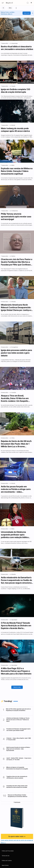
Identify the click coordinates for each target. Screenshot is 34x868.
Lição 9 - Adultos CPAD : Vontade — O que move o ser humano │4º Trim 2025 (19, 759)
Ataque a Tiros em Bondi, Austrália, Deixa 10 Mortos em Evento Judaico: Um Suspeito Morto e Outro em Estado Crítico (16, 399)
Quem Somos (5, 865)
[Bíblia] (13, 166)
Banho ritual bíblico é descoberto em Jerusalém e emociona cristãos (17, 48)
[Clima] (13, 438)
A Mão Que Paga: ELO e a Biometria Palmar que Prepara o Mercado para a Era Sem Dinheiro (16, 671)
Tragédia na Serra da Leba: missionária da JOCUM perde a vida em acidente (17, 777)
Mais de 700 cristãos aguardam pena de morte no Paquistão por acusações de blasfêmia (18, 710)
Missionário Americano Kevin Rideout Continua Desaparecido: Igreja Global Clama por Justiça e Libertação (16, 308)
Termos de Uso (6, 856)
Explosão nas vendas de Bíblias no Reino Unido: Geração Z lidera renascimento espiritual (17, 171)
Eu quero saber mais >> (17, 836)
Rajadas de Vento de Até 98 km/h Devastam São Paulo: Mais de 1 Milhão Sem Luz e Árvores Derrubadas (16, 444)
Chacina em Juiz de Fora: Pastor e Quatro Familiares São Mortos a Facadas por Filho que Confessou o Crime (17, 262)
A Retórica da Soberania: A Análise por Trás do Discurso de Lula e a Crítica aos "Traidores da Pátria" (18, 720)
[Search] (28, 3)
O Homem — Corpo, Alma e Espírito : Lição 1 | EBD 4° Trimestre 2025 (19, 739)
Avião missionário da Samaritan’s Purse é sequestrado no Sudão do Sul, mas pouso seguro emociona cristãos (16, 580)
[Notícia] (13, 256)
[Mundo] (13, 125)
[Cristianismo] (15, 211)
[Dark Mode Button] (31, 3)
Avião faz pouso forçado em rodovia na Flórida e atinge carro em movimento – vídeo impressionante (16, 490)
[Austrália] (14, 393)
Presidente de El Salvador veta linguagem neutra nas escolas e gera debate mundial (18, 730)
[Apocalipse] (14, 620)
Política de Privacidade (8, 851)
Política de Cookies (7, 861)
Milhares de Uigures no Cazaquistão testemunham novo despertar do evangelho (17, 768)
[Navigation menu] (4, 3)
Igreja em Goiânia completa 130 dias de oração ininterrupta (15, 91)
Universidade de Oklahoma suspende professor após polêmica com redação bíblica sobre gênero (15, 535)
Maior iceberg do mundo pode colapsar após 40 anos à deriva (15, 130)
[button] (33, 13)
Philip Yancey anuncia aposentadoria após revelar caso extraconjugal (16, 217)
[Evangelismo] (15, 347)
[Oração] (13, 86)
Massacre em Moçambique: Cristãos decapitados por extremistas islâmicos (17, 796)
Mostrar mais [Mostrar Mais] (17, 687)
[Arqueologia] (15, 43)
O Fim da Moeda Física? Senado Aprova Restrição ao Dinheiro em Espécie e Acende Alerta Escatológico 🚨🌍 (16, 626)
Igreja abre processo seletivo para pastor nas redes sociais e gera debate (16, 353)
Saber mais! (27, 13)
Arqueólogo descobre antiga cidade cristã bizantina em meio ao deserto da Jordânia (17, 787)
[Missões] (14, 302)
